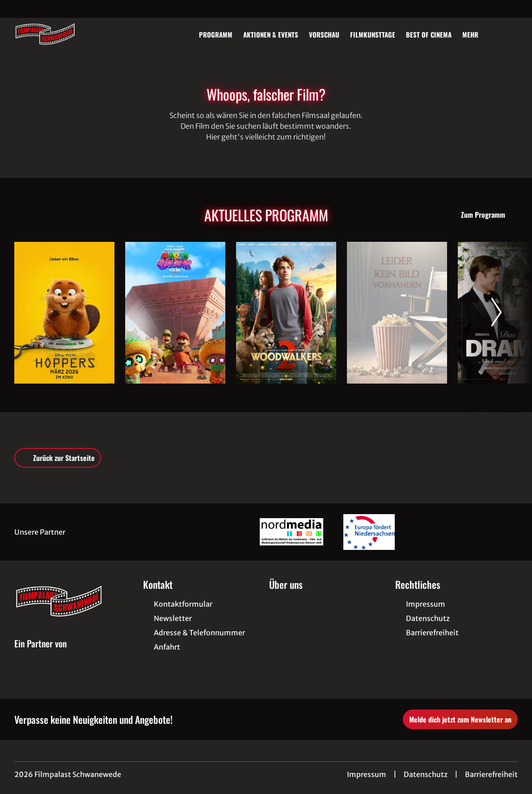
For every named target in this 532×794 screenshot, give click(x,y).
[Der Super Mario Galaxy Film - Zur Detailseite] (175, 313)
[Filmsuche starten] (509, 34)
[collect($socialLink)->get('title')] (16, 9)
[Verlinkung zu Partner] (291, 532)
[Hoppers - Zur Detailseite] (64, 313)
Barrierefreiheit (491, 774)
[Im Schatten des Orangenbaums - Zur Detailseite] (397, 313)
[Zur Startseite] (77, 34)
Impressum (367, 774)
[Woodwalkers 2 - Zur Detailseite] (286, 313)
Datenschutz (426, 774)
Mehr (476, 34)
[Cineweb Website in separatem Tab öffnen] (40, 654)
